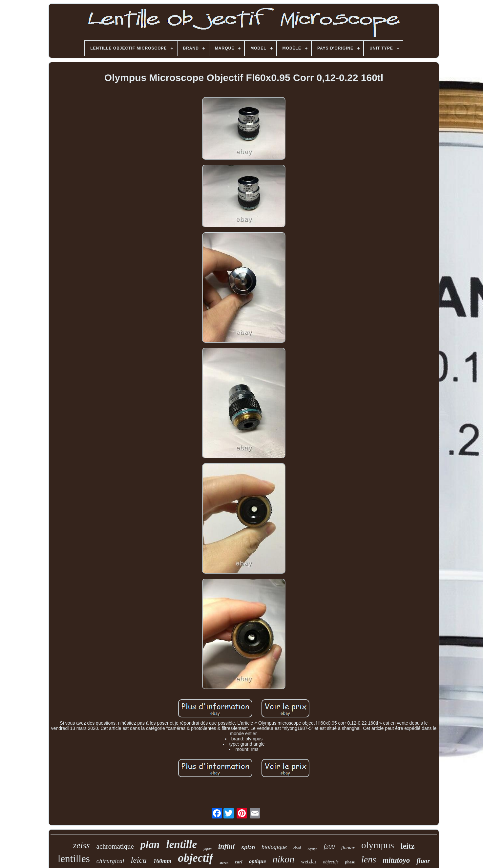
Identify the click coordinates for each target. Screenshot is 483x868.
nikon (284, 859)
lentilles (74, 859)
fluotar (348, 848)
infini (226, 846)
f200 (329, 847)
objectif (195, 858)
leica (139, 860)
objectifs (331, 862)
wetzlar (309, 862)
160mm (162, 861)
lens (369, 859)
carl (239, 862)
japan (208, 849)
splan (248, 847)
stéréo (224, 863)
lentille (182, 844)
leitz (408, 846)
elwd (297, 848)
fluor (423, 861)
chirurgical (110, 861)
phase (350, 862)
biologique (274, 847)
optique (258, 861)
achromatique (115, 846)
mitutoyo (396, 860)
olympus (378, 845)
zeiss (82, 845)
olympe (312, 849)
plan (150, 844)
